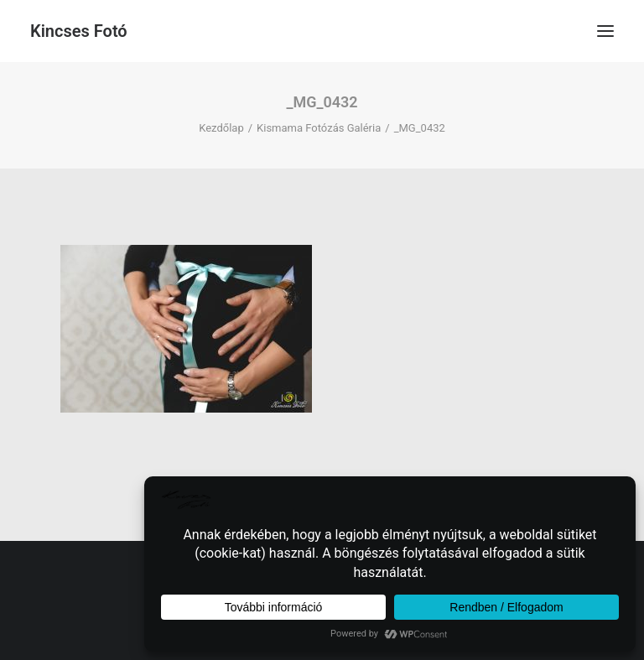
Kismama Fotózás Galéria (319, 128)
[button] (605, 31)
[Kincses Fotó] (79, 31)
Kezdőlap (221, 128)
